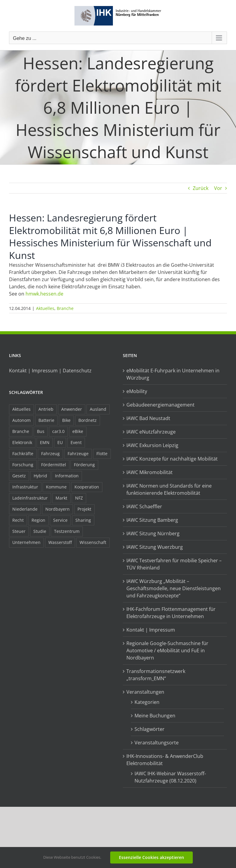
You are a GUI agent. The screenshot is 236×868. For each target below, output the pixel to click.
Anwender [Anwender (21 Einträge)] (72, 409)
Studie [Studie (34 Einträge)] (40, 531)
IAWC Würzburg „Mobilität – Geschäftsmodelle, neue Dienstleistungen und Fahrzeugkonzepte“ (174, 588)
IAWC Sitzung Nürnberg (153, 533)
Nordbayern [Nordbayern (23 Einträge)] (57, 509)
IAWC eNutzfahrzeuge (151, 432)
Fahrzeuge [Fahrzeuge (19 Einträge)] (78, 454)
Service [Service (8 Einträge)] (60, 520)
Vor (218, 188)
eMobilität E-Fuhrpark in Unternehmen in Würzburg (173, 374)
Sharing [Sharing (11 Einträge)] (83, 520)
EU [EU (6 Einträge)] (60, 442)
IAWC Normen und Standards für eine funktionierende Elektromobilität (169, 489)
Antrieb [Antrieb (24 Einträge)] (46, 409)
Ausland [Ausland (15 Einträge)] (98, 409)
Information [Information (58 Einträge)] (67, 476)
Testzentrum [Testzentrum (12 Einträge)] (67, 531)
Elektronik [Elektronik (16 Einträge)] (22, 442)
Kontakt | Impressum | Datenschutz (50, 371)
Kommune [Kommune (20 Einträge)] (56, 487)
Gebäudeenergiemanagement (160, 405)
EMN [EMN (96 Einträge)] (45, 442)
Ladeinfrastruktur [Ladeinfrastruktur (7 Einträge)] (30, 498)
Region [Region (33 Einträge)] (38, 520)
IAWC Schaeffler (144, 506)
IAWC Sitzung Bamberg (152, 520)
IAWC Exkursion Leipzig (152, 445)
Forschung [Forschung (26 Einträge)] (23, 465)
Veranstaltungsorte (157, 743)
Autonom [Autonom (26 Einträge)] (21, 420)
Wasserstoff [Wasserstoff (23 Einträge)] (60, 542)
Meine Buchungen (155, 716)
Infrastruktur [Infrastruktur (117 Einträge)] (25, 487)
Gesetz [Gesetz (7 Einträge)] (19, 476)
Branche (65, 308)
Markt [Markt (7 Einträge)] (61, 498)
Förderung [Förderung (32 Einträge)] (84, 465)
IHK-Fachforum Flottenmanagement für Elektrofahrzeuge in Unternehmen (171, 613)
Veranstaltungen (145, 692)
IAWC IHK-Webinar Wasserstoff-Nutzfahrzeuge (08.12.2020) (170, 777)
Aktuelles (45, 308)
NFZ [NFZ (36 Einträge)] (79, 498)
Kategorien (147, 702)
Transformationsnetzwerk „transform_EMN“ (156, 675)
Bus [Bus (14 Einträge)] (41, 431)
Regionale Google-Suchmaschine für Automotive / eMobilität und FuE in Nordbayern (167, 650)
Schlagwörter (150, 729)
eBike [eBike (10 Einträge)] (78, 431)
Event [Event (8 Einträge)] (76, 442)
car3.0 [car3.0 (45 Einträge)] (58, 431)
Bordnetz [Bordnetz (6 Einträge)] (88, 420)
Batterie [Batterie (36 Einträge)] (46, 420)
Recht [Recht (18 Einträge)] (18, 520)
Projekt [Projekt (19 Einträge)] (84, 509)
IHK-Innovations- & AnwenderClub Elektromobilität (165, 760)
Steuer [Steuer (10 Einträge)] (19, 531)
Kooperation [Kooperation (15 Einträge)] (87, 487)
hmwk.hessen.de (44, 294)
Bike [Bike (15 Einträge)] (66, 420)
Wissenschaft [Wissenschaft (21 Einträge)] (93, 542)
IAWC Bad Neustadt (148, 418)
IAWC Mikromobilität (150, 472)
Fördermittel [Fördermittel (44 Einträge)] (54, 465)
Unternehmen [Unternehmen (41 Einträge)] (26, 542)
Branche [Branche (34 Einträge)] (21, 431)
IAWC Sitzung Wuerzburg (155, 547)
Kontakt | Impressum (151, 630)
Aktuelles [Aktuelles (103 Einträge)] (21, 409)
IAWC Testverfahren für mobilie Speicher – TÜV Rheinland (174, 564)
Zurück (201, 188)
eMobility (137, 391)
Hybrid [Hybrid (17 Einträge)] (40, 476)
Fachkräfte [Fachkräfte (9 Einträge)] (23, 454)
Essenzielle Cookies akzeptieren (151, 857)
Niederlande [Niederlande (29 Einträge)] (25, 509)
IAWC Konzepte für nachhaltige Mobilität (172, 459)
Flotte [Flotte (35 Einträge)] (102, 454)
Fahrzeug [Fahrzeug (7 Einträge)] (50, 454)
